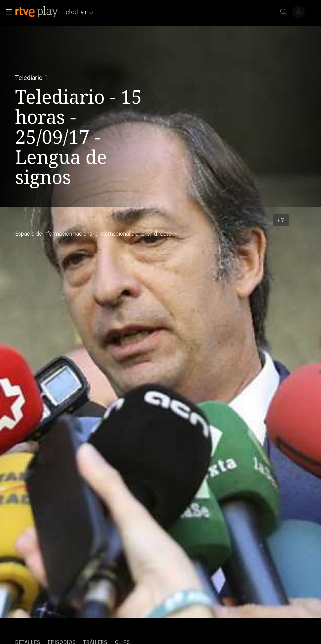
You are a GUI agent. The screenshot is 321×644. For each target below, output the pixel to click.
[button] (7, 12)
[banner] (59, 12)
